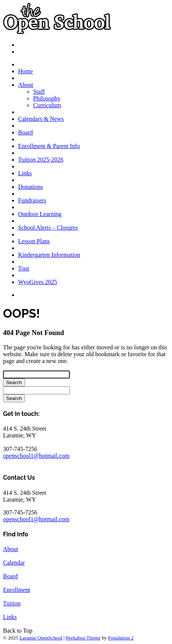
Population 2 (121, 638)
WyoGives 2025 (38, 282)
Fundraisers (32, 200)
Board (25, 132)
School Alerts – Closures (48, 228)
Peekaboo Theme (83, 638)
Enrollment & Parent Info (49, 146)
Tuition (12, 603)
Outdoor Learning (40, 214)
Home (25, 71)
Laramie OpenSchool (41, 638)
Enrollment (17, 590)
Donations (31, 187)
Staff (39, 92)
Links (25, 173)
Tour (24, 268)
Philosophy (47, 98)
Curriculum (47, 105)
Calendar (14, 563)
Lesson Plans (34, 241)
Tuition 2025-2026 (41, 160)
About (26, 85)
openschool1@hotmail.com (36, 456)
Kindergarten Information (49, 255)
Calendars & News (41, 119)
